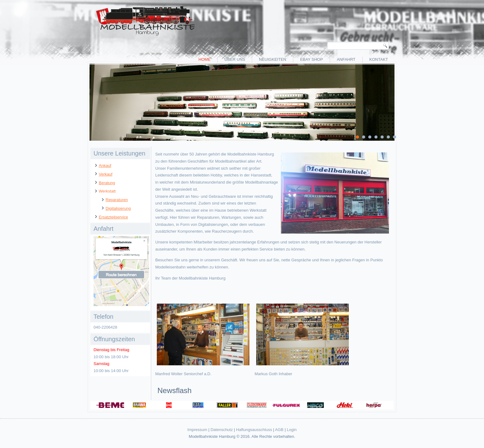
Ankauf (105, 166)
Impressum (197, 430)
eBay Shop (311, 59)
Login (292, 430)
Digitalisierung (118, 208)
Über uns (235, 59)
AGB (279, 430)
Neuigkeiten (273, 59)
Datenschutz (222, 430)
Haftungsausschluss (254, 430)
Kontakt (379, 59)
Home (204, 59)
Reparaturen (117, 200)
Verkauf (106, 174)
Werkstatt (107, 191)
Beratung (107, 183)
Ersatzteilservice (113, 217)
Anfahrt (346, 59)
